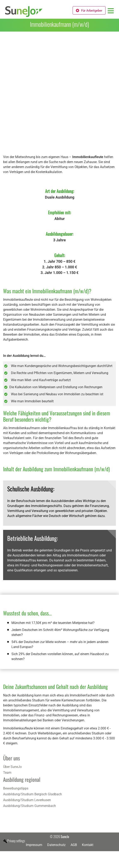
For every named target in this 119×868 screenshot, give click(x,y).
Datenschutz (56, 845)
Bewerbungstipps (16, 788)
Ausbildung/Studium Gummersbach (29, 806)
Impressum (34, 845)
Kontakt (88, 845)
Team (7, 773)
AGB (74, 845)
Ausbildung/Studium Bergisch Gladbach (32, 794)
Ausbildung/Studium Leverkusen (27, 800)
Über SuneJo (12, 767)
